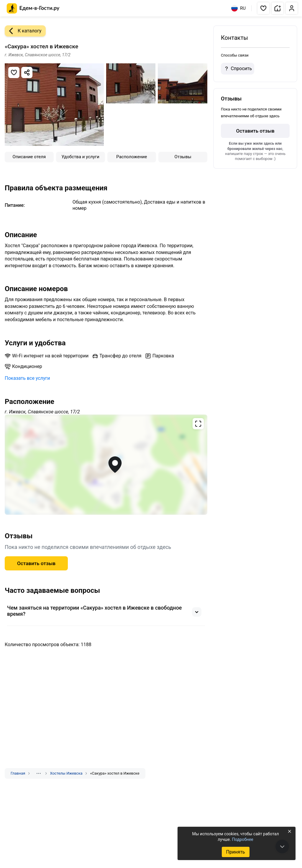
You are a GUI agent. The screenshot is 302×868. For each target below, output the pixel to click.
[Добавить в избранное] (14, 72)
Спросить (237, 69)
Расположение (132, 157)
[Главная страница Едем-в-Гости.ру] (33, 8)
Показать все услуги (27, 378)
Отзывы (183, 157)
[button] (263, 8)
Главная (18, 773)
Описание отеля (29, 157)
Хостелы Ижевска (66, 773)
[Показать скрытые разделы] (39, 773)
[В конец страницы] (282, 846)
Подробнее (242, 839)
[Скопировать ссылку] (27, 72)
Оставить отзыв (36, 563)
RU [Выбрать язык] (238, 8)
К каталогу (23, 31)
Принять (235, 852)
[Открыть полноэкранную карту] (106, 465)
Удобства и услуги (81, 157)
